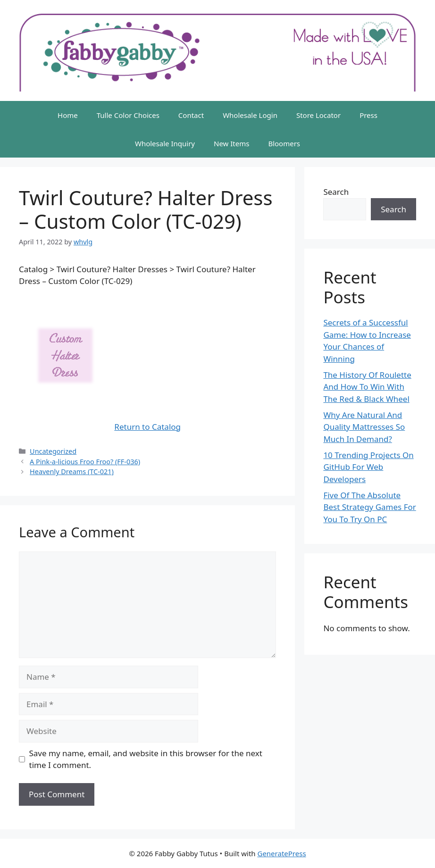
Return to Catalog (147, 427)
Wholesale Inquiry (165, 143)
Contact (191, 115)
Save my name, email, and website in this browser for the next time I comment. (146, 759)
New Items (231, 143)
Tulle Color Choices (128, 115)
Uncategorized (53, 451)
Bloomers (284, 143)
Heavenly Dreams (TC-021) (72, 472)
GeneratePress (281, 853)
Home (68, 115)
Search (336, 192)
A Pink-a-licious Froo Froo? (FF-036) (85, 462)
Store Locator (318, 115)
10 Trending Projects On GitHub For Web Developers (368, 467)
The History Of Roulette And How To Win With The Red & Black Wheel (367, 387)
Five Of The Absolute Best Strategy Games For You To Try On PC (369, 507)
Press (368, 115)
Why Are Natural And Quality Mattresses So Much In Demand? (364, 427)
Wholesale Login (250, 115)
